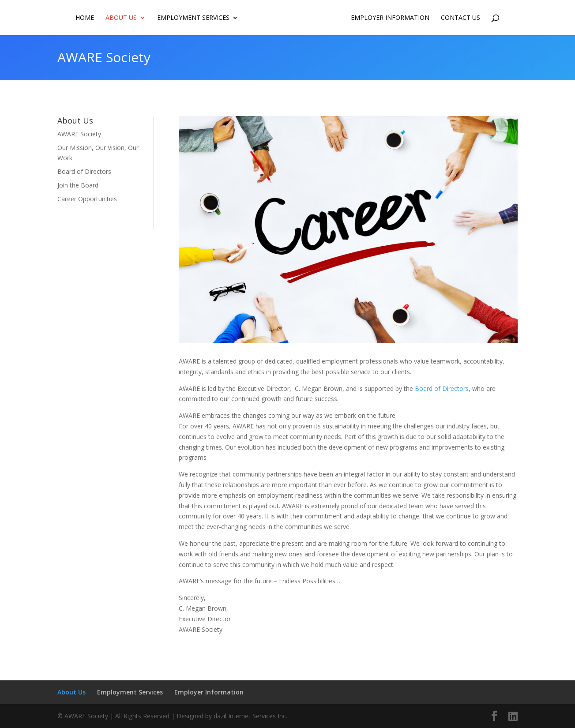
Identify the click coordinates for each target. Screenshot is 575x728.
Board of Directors (84, 171)
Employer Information (390, 18)
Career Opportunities (87, 199)
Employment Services (193, 18)
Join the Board (78, 185)
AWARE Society (79, 134)
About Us (121, 18)
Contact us (460, 18)
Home (85, 18)
